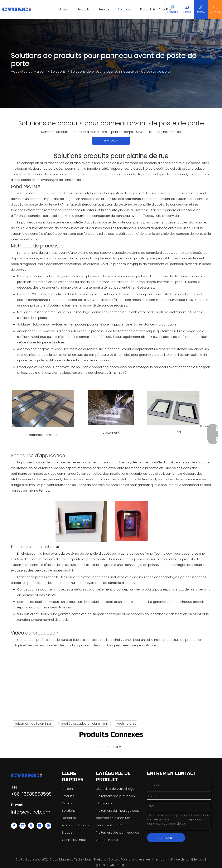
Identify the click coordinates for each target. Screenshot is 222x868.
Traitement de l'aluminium (33, 724)
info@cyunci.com (31, 812)
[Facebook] (14, 826)
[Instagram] (40, 826)
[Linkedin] (23, 826)
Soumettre (166, 838)
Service (104, 9)
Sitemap (158, 859)
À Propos (170, 9)
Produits (84, 9)
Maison (64, 9)
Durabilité (148, 9)
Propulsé (174, 132)
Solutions (125, 9)
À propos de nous (75, 825)
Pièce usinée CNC (109, 825)
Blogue (67, 833)
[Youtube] (31, 826)
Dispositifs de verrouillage (115, 789)
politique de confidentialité (187, 859)
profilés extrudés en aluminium (85, 724)
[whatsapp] (48, 826)
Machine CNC (126, 724)
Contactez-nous (74, 840)
